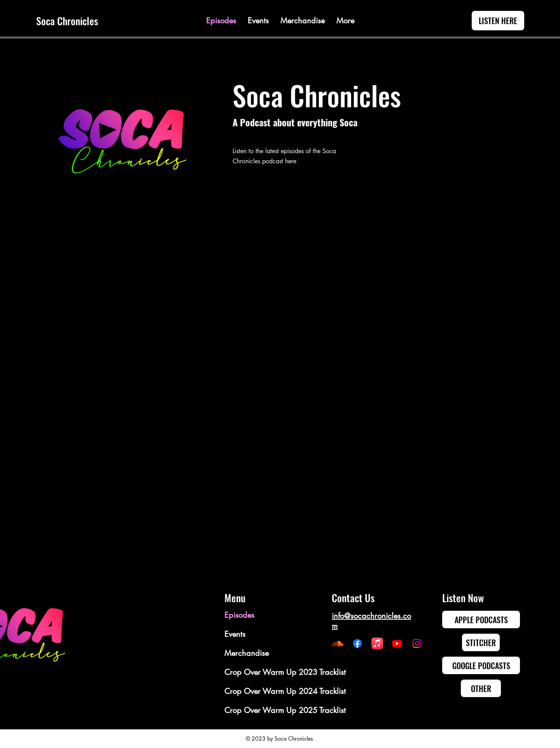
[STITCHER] (481, 642)
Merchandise (247, 653)
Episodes (239, 615)
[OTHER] (481, 688)
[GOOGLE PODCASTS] (481, 665)
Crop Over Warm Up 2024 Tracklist (252, 691)
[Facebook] (357, 643)
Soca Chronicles (67, 21)
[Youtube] (397, 643)
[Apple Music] (377, 643)
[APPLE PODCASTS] (481, 620)
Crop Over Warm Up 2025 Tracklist (252, 710)
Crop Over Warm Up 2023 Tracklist (252, 672)
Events (235, 634)
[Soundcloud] (338, 643)
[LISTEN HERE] (498, 21)
